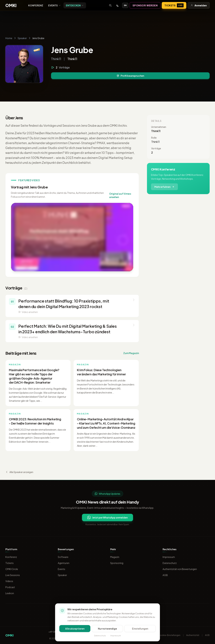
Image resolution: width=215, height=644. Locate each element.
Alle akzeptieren (75, 629)
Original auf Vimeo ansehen (120, 195)
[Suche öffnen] (110, 5)
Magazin (115, 557)
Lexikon (10, 593)
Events (55, 5)
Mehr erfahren (164, 187)
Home (9, 38)
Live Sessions (13, 575)
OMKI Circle (12, 569)
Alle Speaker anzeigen (19, 472)
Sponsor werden (145, 5)
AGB (165, 575)
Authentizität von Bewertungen (180, 569)
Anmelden (199, 5)
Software (63, 557)
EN (125, 5)
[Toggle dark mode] (118, 5)
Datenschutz (170, 563)
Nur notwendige (107, 629)
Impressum (169, 557)
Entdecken (75, 5)
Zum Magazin (131, 353)
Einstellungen (140, 629)
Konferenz (36, 5)
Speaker (22, 38)
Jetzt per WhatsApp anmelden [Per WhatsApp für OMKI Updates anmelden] (107, 517)
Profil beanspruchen (130, 76)
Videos (9, 581)
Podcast (10, 587)
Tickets (174, 5)
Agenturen (64, 563)
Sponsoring (117, 563)
